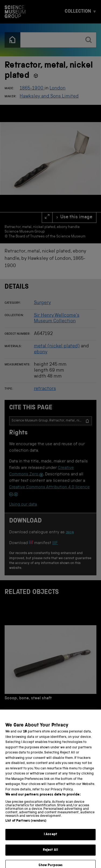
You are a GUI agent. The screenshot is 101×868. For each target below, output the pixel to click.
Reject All (50, 857)
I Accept (50, 842)
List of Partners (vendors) (26, 828)
